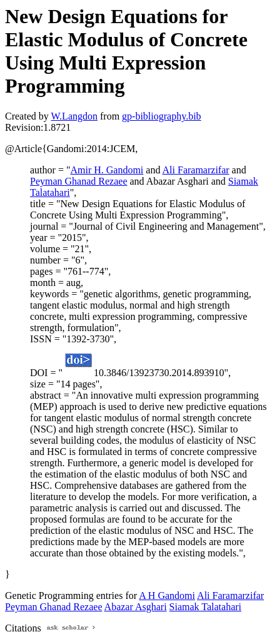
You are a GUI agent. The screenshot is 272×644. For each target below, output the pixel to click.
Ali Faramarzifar (196, 170)
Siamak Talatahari (205, 607)
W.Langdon (74, 116)
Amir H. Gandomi (107, 170)
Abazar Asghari (136, 607)
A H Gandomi (167, 595)
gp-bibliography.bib (162, 116)
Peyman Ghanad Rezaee (78, 181)
